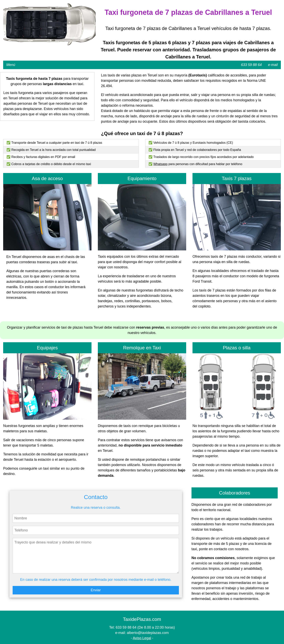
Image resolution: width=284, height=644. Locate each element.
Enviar (96, 590)
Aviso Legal (142, 638)
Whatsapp (160, 164)
